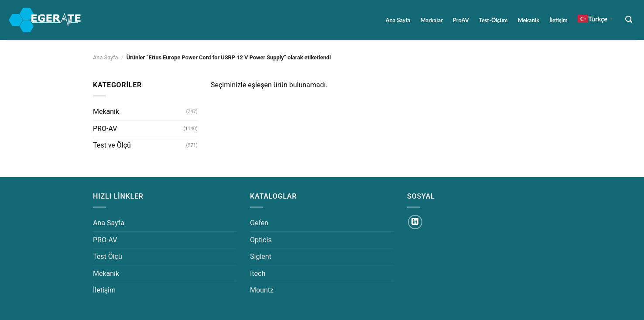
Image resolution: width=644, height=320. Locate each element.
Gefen (259, 223)
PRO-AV (105, 129)
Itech (258, 274)
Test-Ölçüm (493, 20)
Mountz (262, 290)
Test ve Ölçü (112, 145)
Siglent (261, 256)
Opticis (261, 240)
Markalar (432, 20)
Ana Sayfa (398, 20)
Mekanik (529, 20)
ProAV (461, 20)
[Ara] (629, 19)
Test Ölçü (108, 256)
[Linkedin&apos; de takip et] (415, 222)
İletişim (558, 20)
